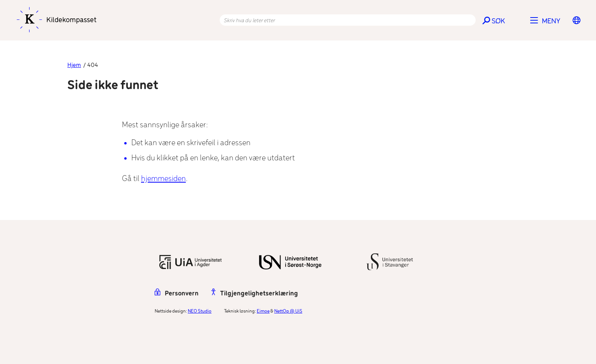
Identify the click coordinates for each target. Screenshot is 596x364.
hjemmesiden (163, 179)
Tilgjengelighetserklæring (255, 294)
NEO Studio (200, 311)
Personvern (177, 294)
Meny (551, 21)
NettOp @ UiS (288, 311)
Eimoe (263, 311)
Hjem (74, 65)
